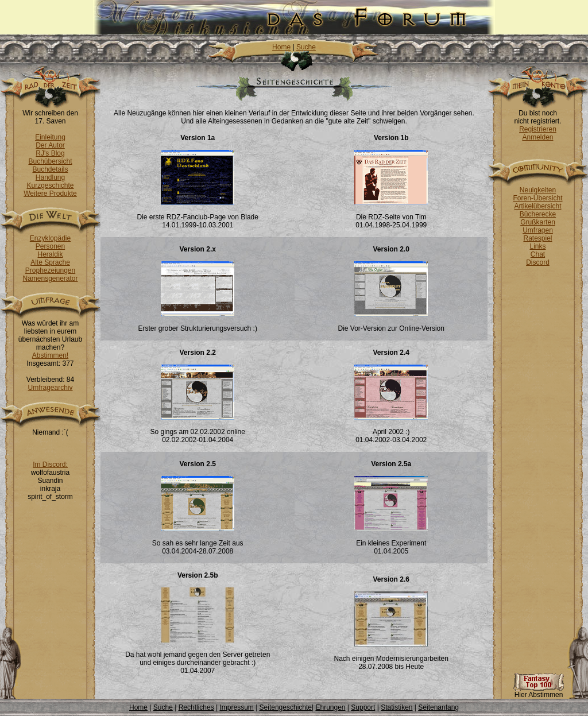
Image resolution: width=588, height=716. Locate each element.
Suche (306, 47)
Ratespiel (537, 238)
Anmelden (537, 137)
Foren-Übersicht (537, 198)
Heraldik (50, 254)
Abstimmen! (50, 355)
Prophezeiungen (50, 270)
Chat (538, 254)
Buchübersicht (50, 161)
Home (281, 47)
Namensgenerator (50, 278)
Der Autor (50, 145)
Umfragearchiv (50, 388)
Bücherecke (538, 214)
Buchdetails (50, 169)
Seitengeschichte (286, 707)
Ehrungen (330, 707)
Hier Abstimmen (539, 692)
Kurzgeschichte (50, 185)
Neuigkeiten (538, 190)
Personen (50, 246)
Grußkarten (538, 222)
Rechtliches (196, 707)
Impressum (236, 707)
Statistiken (396, 707)
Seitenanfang (438, 707)
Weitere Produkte (50, 193)
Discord (538, 262)
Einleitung (50, 137)
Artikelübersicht (537, 206)
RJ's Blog (50, 153)
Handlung (50, 177)
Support (363, 707)
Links (537, 246)
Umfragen (538, 230)
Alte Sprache (50, 262)
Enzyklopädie (50, 238)
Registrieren (538, 129)
